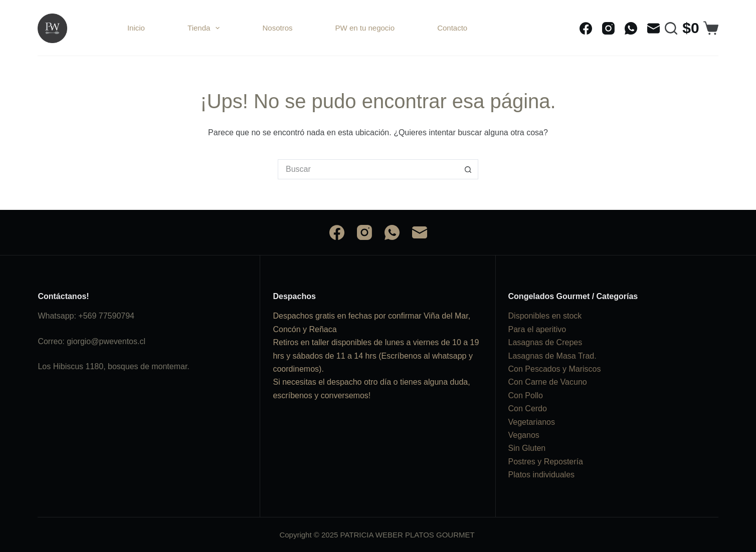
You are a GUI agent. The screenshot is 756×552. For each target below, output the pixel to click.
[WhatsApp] (631, 28)
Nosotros (277, 28)
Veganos (524, 435)
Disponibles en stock (545, 316)
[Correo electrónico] (653, 28)
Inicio (136, 28)
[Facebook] (586, 28)
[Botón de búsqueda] (468, 169)
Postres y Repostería (546, 462)
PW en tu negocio (365, 28)
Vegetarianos (532, 422)
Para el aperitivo (537, 329)
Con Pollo (526, 395)
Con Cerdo (528, 408)
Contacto (452, 28)
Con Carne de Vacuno (548, 382)
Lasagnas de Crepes (545, 342)
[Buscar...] (368, 169)
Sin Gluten (527, 448)
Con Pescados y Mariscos (555, 369)
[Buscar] (671, 28)
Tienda (206, 28)
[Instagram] (608, 28)
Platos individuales (542, 475)
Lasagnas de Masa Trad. (552, 356)
